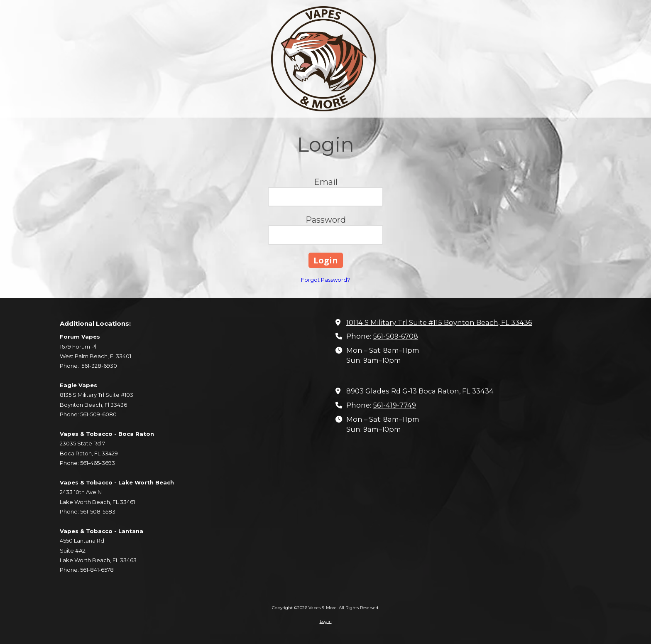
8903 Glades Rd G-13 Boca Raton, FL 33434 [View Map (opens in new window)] (420, 391)
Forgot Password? (325, 280)
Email (326, 182)
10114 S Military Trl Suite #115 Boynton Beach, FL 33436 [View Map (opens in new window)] (439, 322)
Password (326, 220)
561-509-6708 (395, 336)
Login (326, 621)
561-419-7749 (394, 405)
